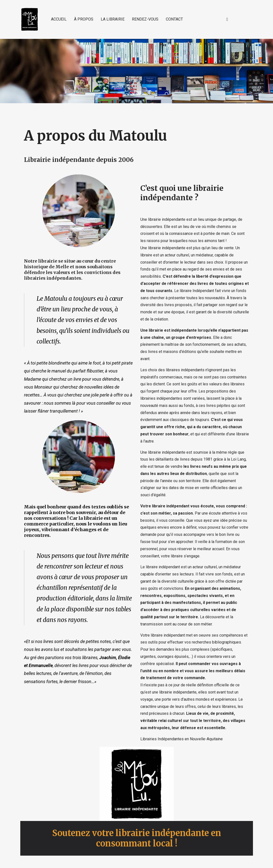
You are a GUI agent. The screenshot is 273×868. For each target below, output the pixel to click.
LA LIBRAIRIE (113, 19)
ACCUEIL (59, 19)
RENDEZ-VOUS (145, 19)
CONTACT (174, 19)
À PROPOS (84, 19)
